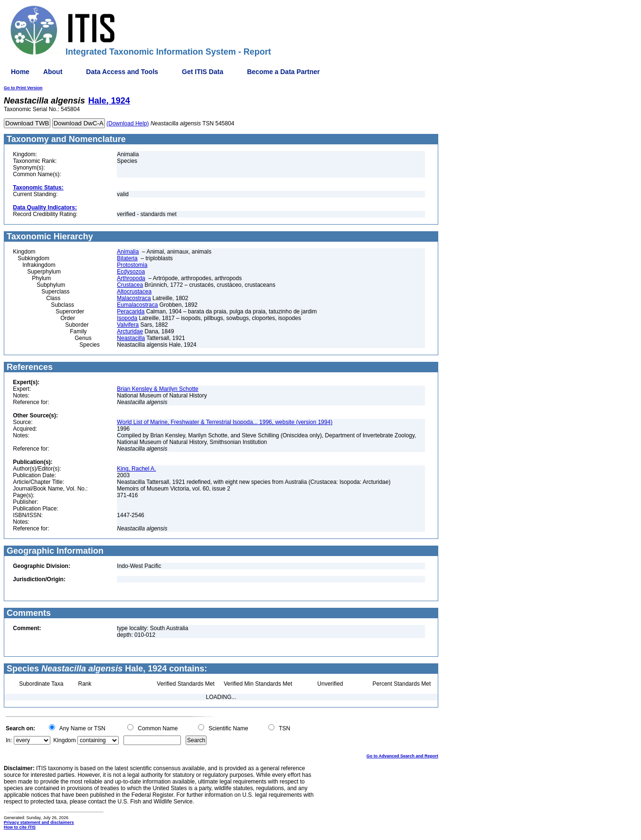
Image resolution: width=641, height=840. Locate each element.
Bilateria (127, 258)
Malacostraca (134, 298)
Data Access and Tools (122, 72)
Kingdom (64, 740)
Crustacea (130, 285)
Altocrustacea (134, 292)
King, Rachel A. (136, 469)
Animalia (128, 252)
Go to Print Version (23, 88)
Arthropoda (131, 278)
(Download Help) (127, 123)
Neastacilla (131, 338)
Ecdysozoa (131, 272)
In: (9, 740)
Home (20, 72)
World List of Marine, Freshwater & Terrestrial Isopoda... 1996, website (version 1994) (225, 422)
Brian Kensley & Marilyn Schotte (157, 389)
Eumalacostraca (137, 305)
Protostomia (132, 265)
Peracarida (131, 311)
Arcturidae (130, 331)
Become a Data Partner (283, 72)
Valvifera (128, 325)
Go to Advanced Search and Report (402, 756)
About (53, 72)
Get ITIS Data (203, 72)
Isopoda (127, 318)
